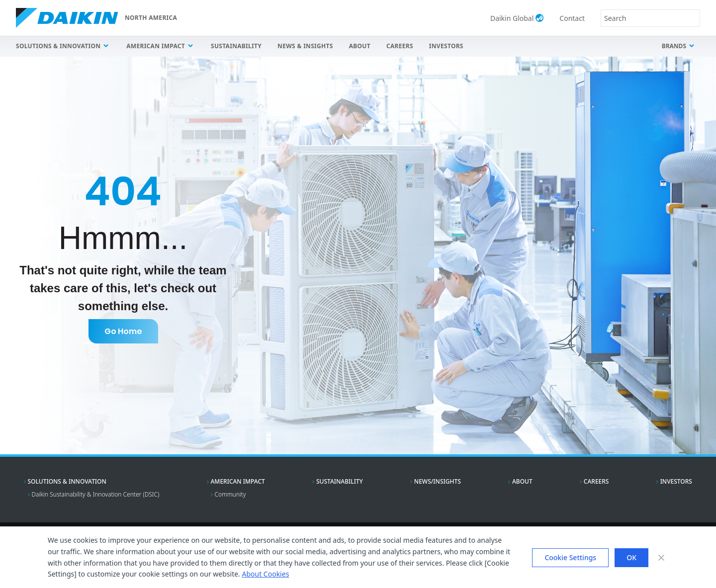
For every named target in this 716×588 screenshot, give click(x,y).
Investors (446, 46)
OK (631, 557)
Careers (400, 46)
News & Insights (305, 46)
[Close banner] (661, 558)
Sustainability (236, 46)
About (360, 46)
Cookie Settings (570, 557)
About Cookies (265, 574)
